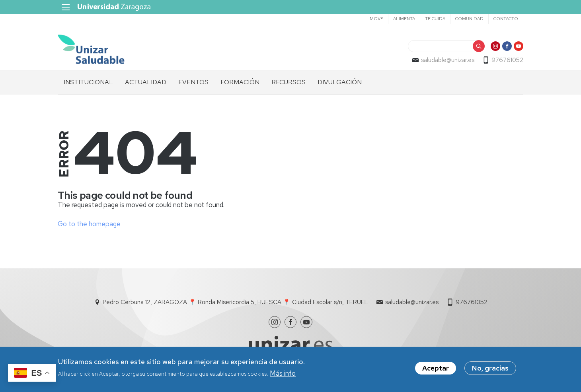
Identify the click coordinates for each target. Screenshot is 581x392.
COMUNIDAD (469, 19)
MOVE (376, 19)
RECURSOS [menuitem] (289, 82)
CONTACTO (506, 19)
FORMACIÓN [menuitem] (240, 82)
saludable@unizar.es (448, 60)
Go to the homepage (89, 224)
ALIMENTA (404, 19)
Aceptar (436, 368)
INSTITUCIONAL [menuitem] (88, 82)
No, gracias (490, 368)
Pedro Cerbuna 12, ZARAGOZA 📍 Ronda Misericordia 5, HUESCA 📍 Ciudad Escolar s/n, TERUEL (235, 302)
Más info (283, 373)
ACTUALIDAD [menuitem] (146, 82)
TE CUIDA (435, 19)
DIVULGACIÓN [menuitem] (340, 82)
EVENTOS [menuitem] (193, 82)
